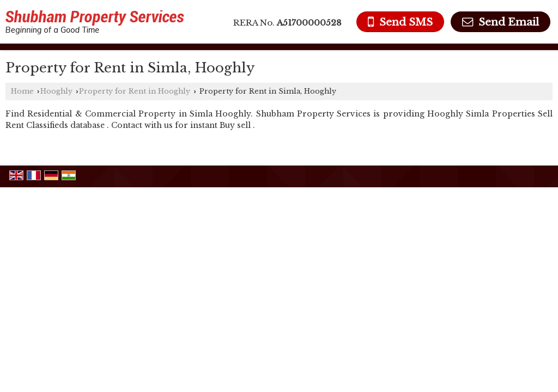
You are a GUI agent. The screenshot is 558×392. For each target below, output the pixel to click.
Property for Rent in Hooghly (135, 91)
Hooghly (56, 91)
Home (22, 91)
